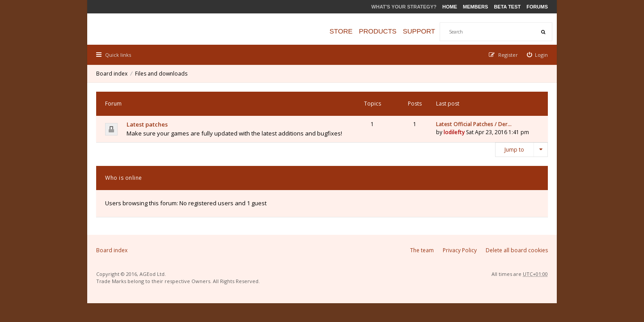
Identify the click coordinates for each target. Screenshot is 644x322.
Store (341, 31)
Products (377, 31)
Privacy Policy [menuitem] (460, 250)
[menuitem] (538, 55)
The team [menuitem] (422, 250)
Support (419, 31)
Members (475, 7)
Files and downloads (161, 74)
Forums (537, 7)
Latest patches (147, 124)
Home (450, 7)
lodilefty (454, 132)
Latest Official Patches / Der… (474, 124)
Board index (112, 74)
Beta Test (507, 7)
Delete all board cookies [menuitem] (517, 250)
